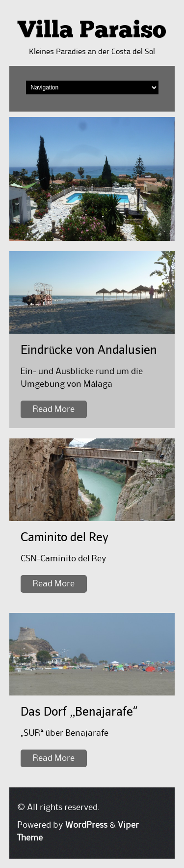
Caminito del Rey (65, 536)
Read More (54, 409)
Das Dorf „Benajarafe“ (79, 711)
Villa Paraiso (92, 31)
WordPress (86, 825)
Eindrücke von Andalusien (89, 349)
